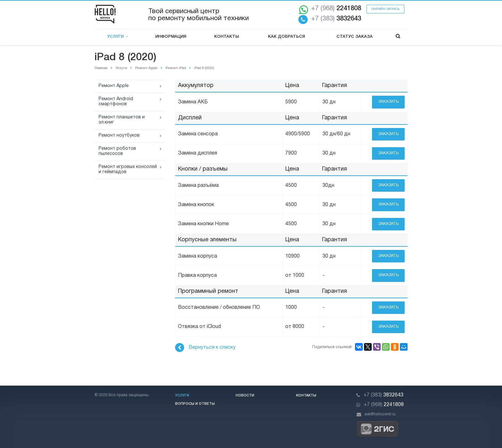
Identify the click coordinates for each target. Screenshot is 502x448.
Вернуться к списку (205, 348)
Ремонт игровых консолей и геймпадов (128, 169)
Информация (171, 37)
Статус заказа (355, 37)
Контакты (227, 37)
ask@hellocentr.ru (380, 414)
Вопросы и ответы (195, 404)
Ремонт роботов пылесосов (117, 151)
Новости (245, 396)
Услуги (118, 37)
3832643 (336, 19)
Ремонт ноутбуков (119, 136)
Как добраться (287, 37)
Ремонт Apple (114, 86)
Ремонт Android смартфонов (116, 102)
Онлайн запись (385, 9)
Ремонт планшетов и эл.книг (122, 120)
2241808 (336, 9)
